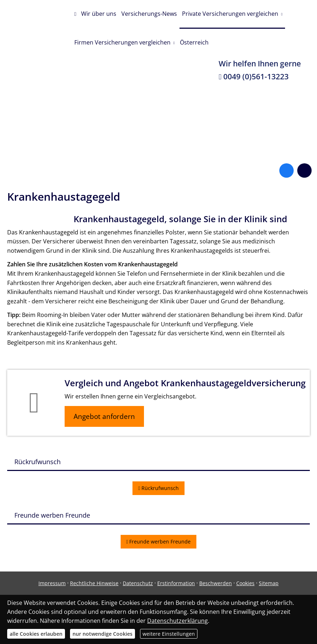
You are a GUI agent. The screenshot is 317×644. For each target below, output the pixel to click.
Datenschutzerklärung (178, 621)
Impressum (52, 583)
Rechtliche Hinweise (94, 583)
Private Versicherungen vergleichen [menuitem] (230, 14)
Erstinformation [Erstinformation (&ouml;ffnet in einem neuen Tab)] (176, 583)
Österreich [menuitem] (194, 42)
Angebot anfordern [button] (104, 416)
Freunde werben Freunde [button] (159, 542)
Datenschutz (138, 583)
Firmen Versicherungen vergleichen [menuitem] (122, 42)
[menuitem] (75, 14)
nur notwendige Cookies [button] (102, 634)
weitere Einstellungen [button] (169, 634)
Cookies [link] (245, 583)
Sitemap (269, 583)
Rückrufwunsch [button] (158, 488)
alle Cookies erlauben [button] (36, 634)
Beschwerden (216, 583)
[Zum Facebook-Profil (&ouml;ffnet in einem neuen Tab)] (286, 171)
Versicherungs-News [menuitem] (149, 14)
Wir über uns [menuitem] (99, 14)
